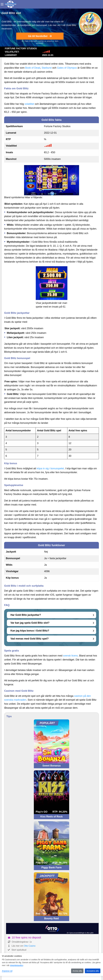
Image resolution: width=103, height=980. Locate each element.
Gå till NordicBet (40, 36)
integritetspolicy (16, 965)
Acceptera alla (93, 971)
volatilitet (29, 104)
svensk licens (70, 656)
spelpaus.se (50, 41)
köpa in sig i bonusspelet (50, 468)
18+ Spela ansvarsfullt (74, 933)
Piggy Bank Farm (52, 868)
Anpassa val (7, 971)
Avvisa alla (77, 971)
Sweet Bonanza (51, 766)
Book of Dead (33, 68)
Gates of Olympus (67, 68)
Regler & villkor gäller (31, 41)
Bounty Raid (52, 918)
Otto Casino (30, 946)
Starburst (47, 68)
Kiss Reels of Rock (51, 817)
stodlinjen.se (42, 41)
